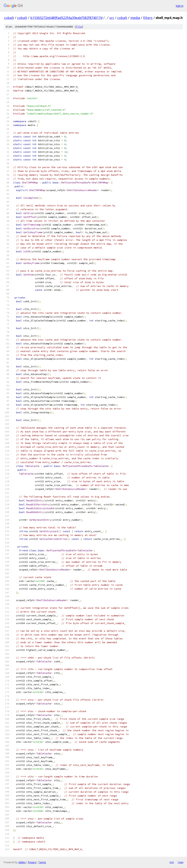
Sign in (180, 6)
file (79, 27)
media (135, 18)
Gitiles (22, 862)
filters (148, 18)
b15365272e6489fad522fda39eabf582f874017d (66, 18)
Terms (42, 862)
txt (172, 862)
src (112, 18)
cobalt (9, 18)
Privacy (32, 862)
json (180, 862)
